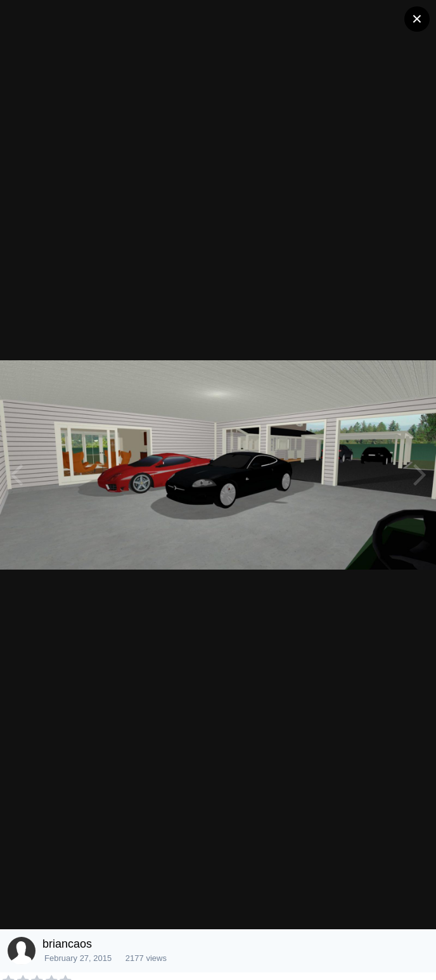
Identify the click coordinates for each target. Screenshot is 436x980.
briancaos (67, 944)
